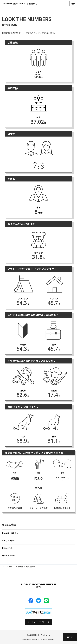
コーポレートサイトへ (37, 622)
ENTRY (70, 637)
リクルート (12, 567)
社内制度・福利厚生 (10, 533)
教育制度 (20, 567)
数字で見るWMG (9, 556)
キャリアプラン (8, 541)
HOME (4, 567)
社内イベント (7, 548)
